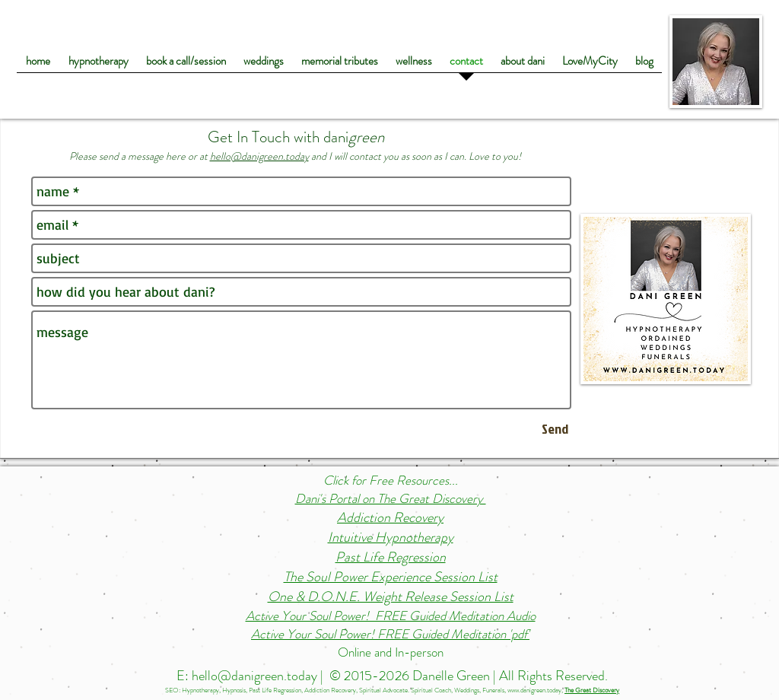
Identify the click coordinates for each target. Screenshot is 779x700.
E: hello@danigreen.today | (251, 676)
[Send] (555, 429)
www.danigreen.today (534, 690)
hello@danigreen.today (259, 156)
